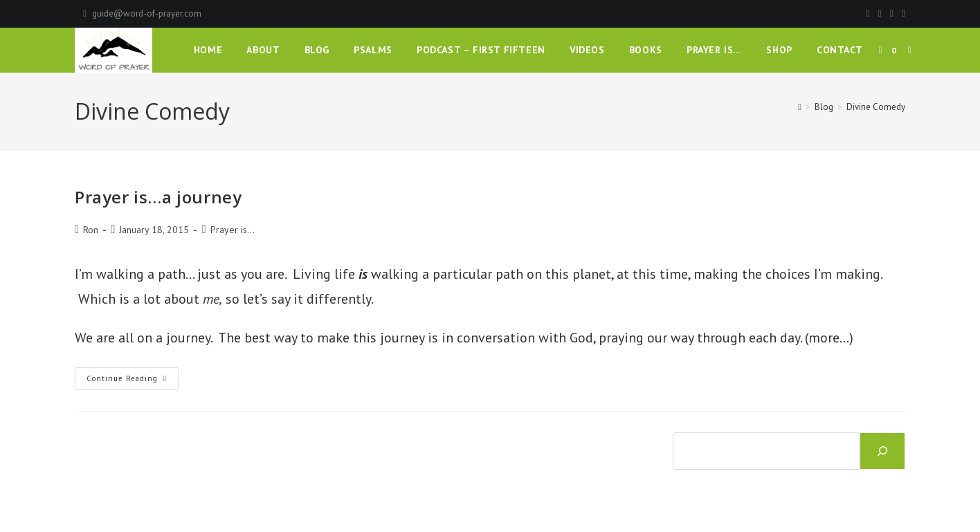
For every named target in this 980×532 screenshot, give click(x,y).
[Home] (800, 107)
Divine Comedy (876, 107)
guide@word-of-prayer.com (147, 13)
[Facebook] (868, 14)
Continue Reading (133, 382)
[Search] (882, 451)
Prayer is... (233, 230)
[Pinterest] (880, 14)
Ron (91, 230)
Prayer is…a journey (158, 197)
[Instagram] (892, 14)
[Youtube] (901, 14)
